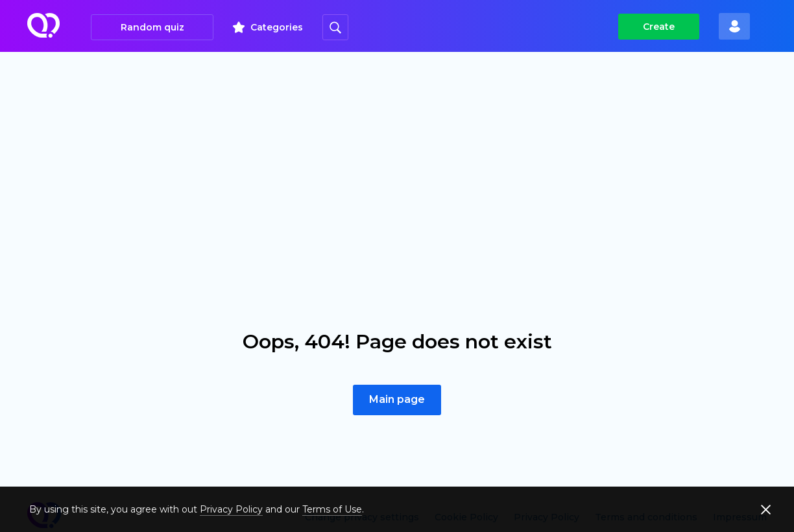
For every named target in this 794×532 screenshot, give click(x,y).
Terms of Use (332, 509)
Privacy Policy (231, 509)
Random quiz (152, 27)
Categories (277, 27)
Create (659, 27)
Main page (397, 399)
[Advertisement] (397, 149)
